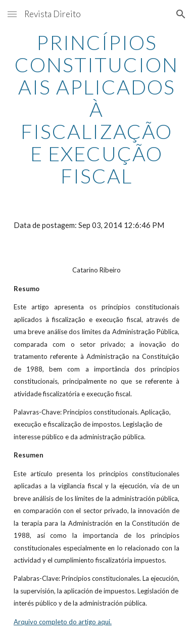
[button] (12, 14)
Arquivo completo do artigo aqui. (63, 622)
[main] (96, 109)
